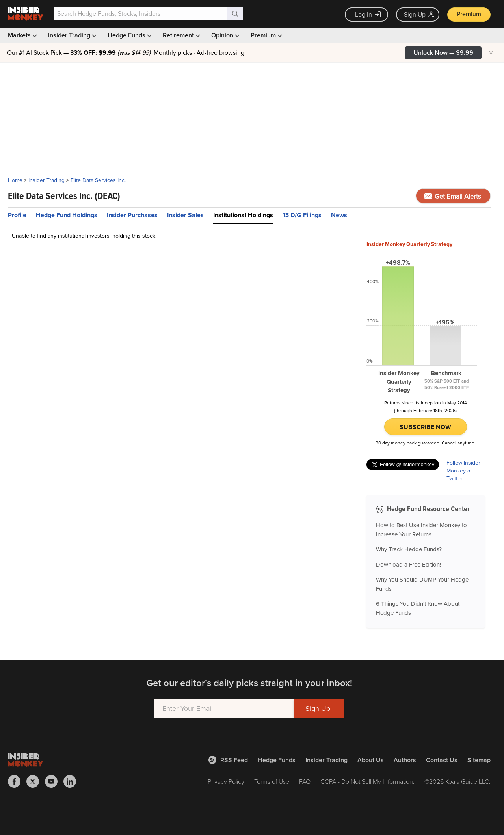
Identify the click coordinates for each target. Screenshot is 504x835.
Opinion (225, 35)
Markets (22, 35)
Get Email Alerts (453, 196)
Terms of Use (272, 781)
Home (15, 180)
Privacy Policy (226, 781)
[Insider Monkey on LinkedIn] (73, 781)
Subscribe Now (425, 427)
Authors (405, 760)
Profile (17, 215)
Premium (469, 14)
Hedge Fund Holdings (67, 215)
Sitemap (479, 760)
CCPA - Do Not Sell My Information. (367, 781)
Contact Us (442, 760)
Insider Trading (72, 35)
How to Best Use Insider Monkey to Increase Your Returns (421, 530)
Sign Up (419, 14)
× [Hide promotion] (491, 53)
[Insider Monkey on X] (36, 781)
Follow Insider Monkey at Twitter (463, 471)
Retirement (181, 35)
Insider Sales (185, 215)
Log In (368, 14)
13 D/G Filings (302, 215)
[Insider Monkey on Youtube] (54, 781)
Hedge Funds (129, 35)
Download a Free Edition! (408, 565)
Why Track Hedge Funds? (409, 549)
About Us (371, 760)
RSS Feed (228, 760)
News (339, 215)
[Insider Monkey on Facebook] (17, 781)
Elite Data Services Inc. (98, 180)
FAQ (305, 781)
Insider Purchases (132, 215)
